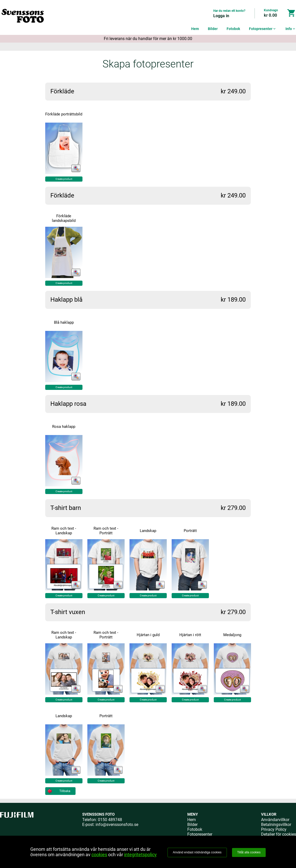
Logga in (221, 16)
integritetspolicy (140, 855)
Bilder (213, 29)
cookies (99, 855)
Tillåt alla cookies (249, 852)
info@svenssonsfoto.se (117, 825)
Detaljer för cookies (279, 834)
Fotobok (233, 29)
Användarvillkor (275, 820)
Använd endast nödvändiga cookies (197, 852)
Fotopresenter (263, 29)
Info (291, 29)
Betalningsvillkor (276, 825)
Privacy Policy (274, 829)
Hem (195, 29)
